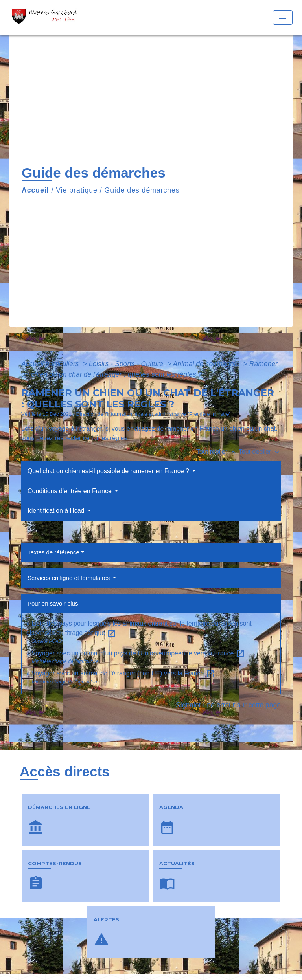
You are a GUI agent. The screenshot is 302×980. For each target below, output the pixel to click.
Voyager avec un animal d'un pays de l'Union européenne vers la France (138, 653)
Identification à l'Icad (57, 511)
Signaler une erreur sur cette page (228, 705)
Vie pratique (77, 190)
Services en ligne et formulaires (69, 578)
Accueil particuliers (51, 364)
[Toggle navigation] (283, 17)
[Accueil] (47, 17)
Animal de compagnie (207, 364)
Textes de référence (53, 552)
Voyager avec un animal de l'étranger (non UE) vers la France (123, 673)
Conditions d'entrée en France (70, 491)
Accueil (35, 190)
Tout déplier (260, 452)
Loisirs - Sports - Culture (127, 364)
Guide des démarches (142, 190)
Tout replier (217, 452)
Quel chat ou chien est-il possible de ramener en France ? (109, 471)
